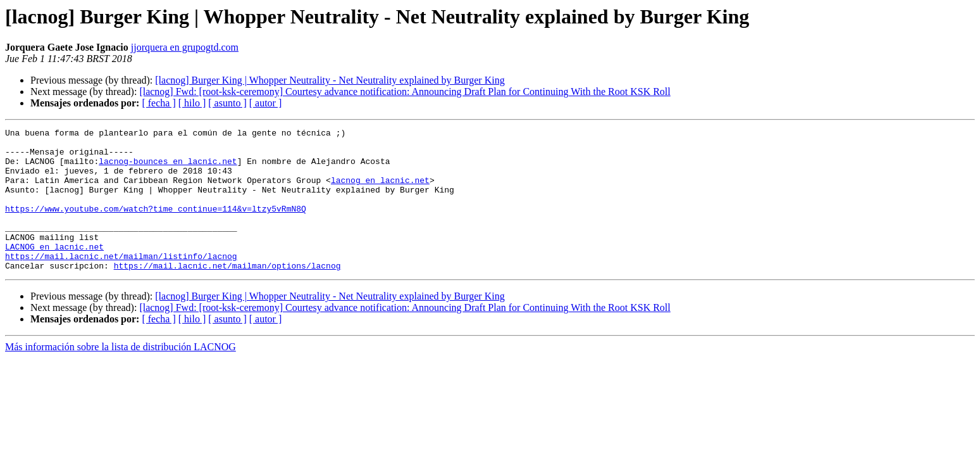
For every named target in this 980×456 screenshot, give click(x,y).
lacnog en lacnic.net (380, 191)
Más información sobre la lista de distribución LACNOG (121, 375)
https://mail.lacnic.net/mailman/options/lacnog (227, 294)
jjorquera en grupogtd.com (185, 47)
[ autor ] (266, 103)
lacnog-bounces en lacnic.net (168, 168)
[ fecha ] (158, 103)
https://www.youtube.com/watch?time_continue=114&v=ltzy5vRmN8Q (156, 225)
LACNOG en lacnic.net (54, 271)
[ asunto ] (227, 103)
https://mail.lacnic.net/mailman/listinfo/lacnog (121, 282)
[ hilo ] (192, 103)
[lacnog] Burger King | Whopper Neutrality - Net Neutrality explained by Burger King (330, 80)
